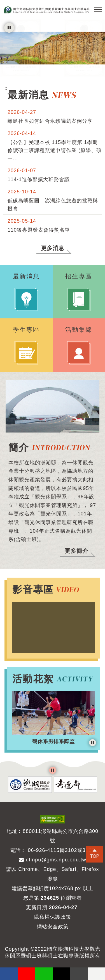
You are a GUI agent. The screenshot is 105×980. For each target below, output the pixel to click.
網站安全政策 (53, 927)
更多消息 (53, 248)
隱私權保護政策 (53, 917)
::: (5, 88)
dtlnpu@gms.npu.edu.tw (52, 860)
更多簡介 (76, 551)
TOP (95, 856)
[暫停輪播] (9, 28)
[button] (98, 10)
